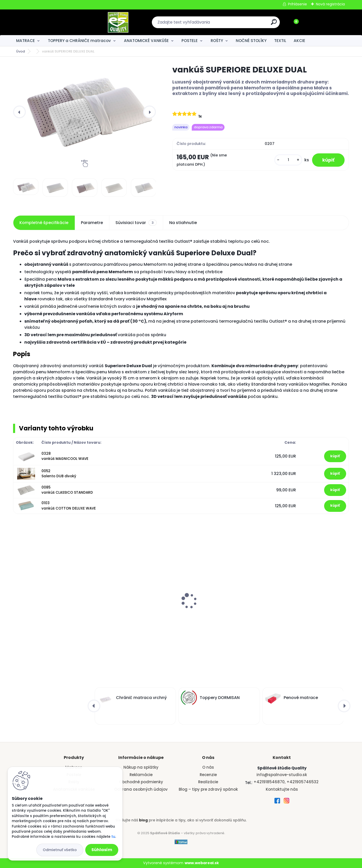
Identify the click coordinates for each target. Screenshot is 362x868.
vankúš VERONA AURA (123, 588)
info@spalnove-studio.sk (282, 775)
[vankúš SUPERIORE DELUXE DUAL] (85, 106)
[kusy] (288, 160)
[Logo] (44, 22)
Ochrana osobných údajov (141, 789)
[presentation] (19, 112)
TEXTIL (280, 41)
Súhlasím (102, 850)
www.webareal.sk (202, 863)
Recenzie (208, 775)
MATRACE (25, 41)
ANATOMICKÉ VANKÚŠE (146, 41)
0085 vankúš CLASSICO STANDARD (67, 490)
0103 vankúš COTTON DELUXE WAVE (69, 506)
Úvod (20, 51)
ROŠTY (217, 41)
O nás (208, 767)
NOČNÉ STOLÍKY (251, 41)
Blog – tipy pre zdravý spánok (208, 789)
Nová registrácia (330, 4)
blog (143, 820)
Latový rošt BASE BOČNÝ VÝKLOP (219, 605)
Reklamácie (141, 775)
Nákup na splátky (141, 767)
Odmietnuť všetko (60, 850)
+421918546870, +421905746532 (286, 782)
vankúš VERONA (287, 588)
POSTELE (190, 41)
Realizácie (208, 782)
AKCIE (299, 41)
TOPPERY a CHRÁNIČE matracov (79, 41)
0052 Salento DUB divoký (59, 474)
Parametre (92, 223)
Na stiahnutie (183, 223)
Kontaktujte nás (282, 789)
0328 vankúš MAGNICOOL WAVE (65, 456)
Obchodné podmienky (141, 782)
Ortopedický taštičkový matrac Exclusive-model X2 (48, 590)
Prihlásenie (297, 4)
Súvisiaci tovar (136, 223)
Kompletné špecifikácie (44, 223)
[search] (237, 24)
